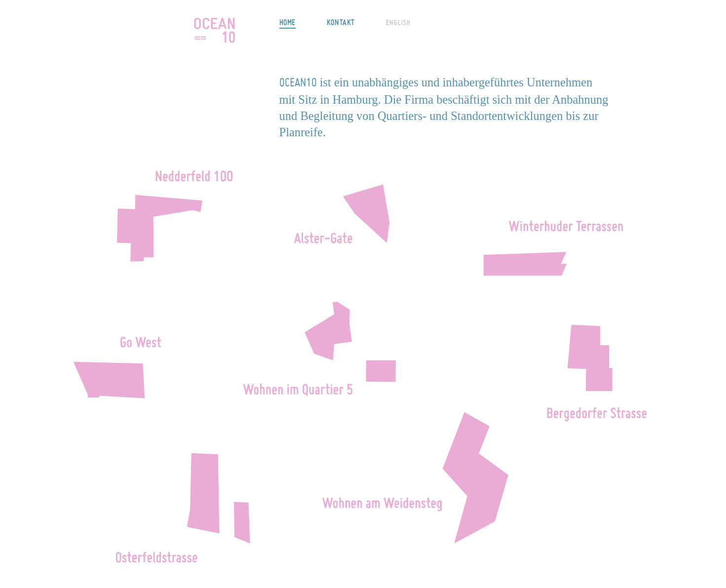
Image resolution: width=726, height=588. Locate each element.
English (398, 23)
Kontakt (341, 22)
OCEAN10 (214, 30)
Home (287, 22)
